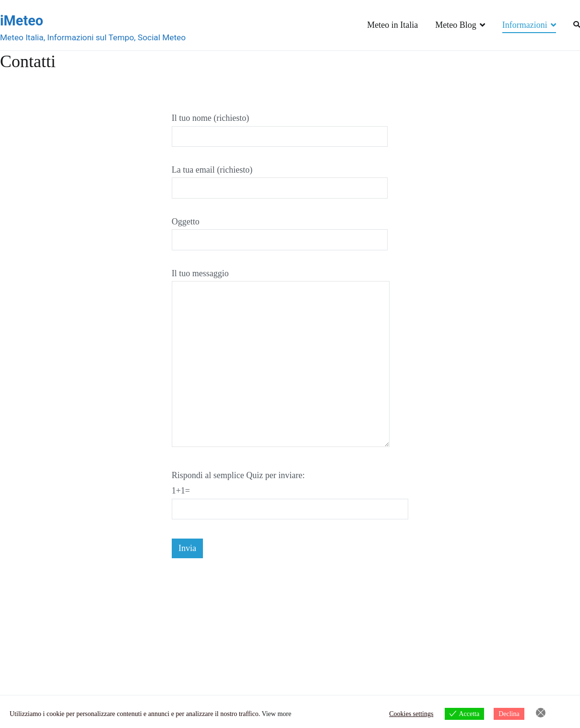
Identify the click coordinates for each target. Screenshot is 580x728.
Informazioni (525, 25)
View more (276, 714)
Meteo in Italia (392, 25)
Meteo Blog (456, 25)
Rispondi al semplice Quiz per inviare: (290, 492)
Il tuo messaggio (281, 359)
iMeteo (22, 21)
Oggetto (280, 230)
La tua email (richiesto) (280, 179)
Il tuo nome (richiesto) (280, 127)
